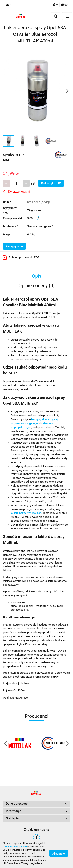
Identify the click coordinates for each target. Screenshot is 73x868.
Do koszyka (51, 183)
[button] (65, 5)
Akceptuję (59, 854)
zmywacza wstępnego (24, 423)
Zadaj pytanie (14, 246)
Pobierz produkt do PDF (21, 257)
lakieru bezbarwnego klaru (27, 513)
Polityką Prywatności (16, 847)
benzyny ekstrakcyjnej (44, 419)
